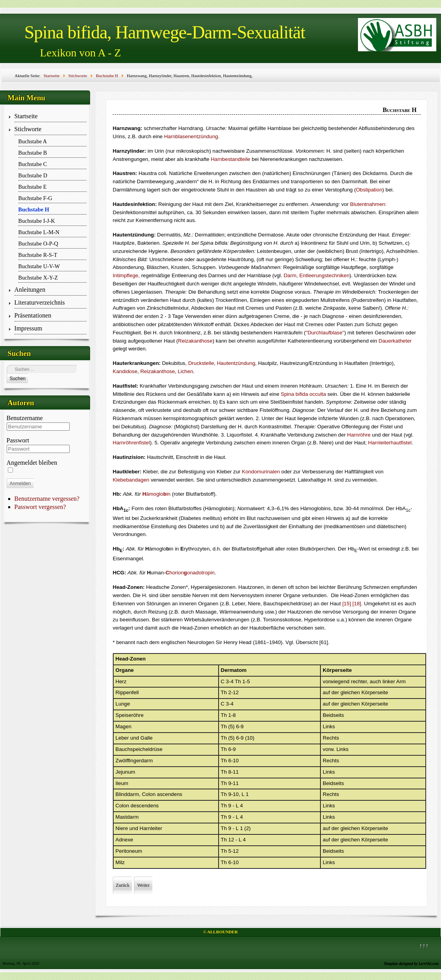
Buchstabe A (33, 141)
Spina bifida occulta (304, 394)
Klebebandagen (131, 480)
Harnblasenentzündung (191, 136)
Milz (120, 862)
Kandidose (125, 371)
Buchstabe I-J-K (37, 221)
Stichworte (28, 129)
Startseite (26, 116)
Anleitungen (30, 290)
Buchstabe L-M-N (39, 232)
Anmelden (20, 484)
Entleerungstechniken (324, 275)
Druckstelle (201, 363)
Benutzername (25, 418)
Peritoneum (129, 851)
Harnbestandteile (230, 159)
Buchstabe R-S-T (38, 255)
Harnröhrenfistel (131, 443)
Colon (149, 794)
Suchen (18, 379)
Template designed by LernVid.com (411, 963)
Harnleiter (151, 828)
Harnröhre (359, 435)
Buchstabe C (33, 164)
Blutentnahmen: (368, 204)
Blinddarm (127, 794)
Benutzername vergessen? (47, 499)
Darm (290, 275)
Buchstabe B (33, 153)
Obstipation (369, 190)
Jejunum (125, 772)
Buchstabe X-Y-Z (38, 278)
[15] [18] (352, 604)
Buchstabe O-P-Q (38, 244)
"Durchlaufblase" (325, 333)
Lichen (185, 371)
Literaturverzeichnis (40, 302)
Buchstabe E (33, 187)
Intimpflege (126, 275)
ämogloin (156, 494)
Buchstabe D (33, 175)
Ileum (122, 783)
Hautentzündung (236, 363)
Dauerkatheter (395, 341)
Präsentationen (33, 315)
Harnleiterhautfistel (390, 443)
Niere (122, 828)
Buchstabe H (34, 209)
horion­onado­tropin (190, 573)
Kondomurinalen (261, 472)
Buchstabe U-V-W (39, 266)
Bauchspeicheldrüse (139, 749)
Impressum (28, 328)
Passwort (18, 440)
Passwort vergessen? (40, 507)
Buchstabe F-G (35, 198)
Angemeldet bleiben (32, 463)
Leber (122, 738)
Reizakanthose (195, 341)
